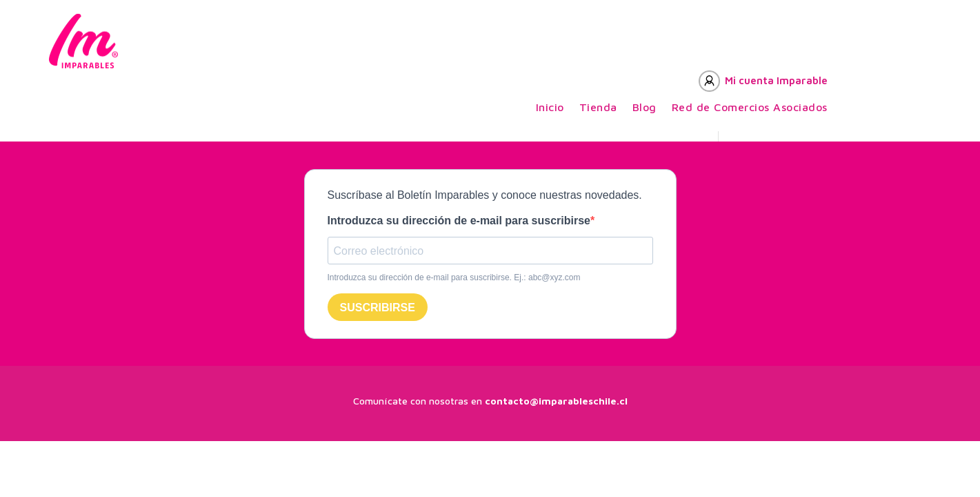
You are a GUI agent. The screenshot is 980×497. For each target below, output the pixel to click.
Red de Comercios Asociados (750, 108)
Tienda (598, 108)
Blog (644, 108)
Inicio (550, 108)
